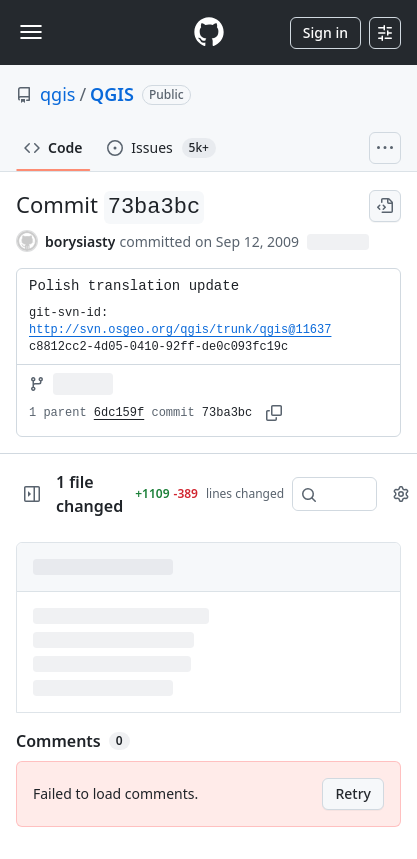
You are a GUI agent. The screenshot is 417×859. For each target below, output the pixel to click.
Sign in (325, 32)
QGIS (112, 94)
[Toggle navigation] (31, 32)
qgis (57, 94)
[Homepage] (209, 32)
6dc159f (119, 413)
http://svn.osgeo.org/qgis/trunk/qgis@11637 (180, 330)
